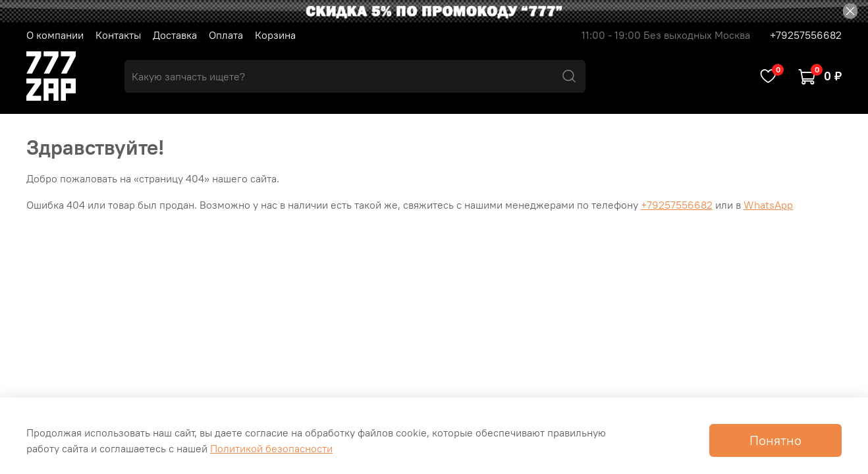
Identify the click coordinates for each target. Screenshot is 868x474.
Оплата (226, 35)
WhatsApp (768, 205)
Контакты (118, 35)
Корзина (275, 35)
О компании (55, 35)
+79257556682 (806, 35)
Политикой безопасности (271, 448)
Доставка (175, 35)
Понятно (775, 440)
